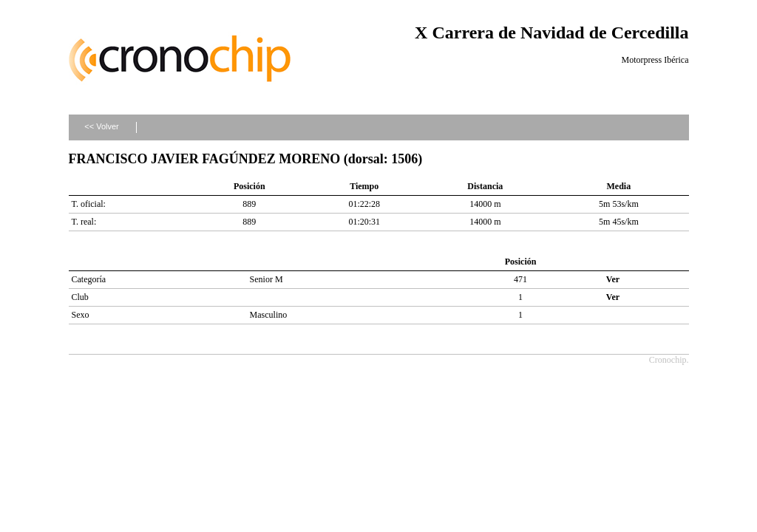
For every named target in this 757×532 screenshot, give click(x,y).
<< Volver (101, 126)
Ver (613, 279)
